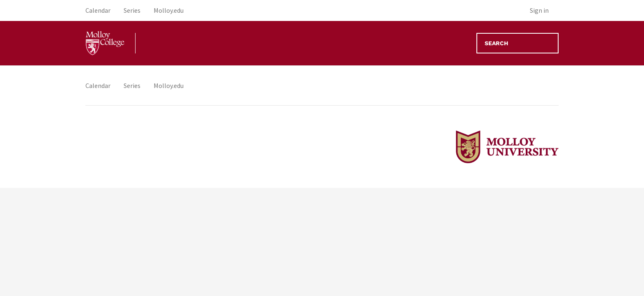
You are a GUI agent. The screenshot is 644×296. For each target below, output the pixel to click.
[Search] (517, 43)
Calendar (98, 86)
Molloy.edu (169, 86)
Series (132, 86)
